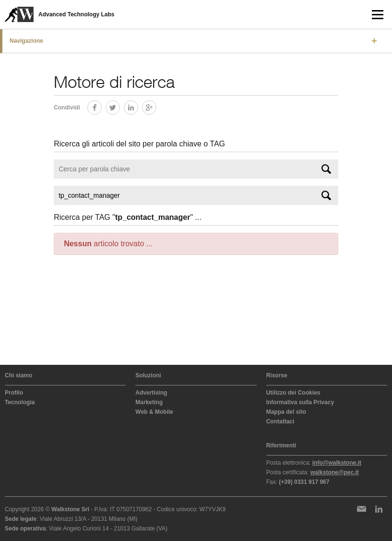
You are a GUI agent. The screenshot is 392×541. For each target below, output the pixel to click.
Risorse (277, 375)
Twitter (120, 106)
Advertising (151, 393)
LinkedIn (138, 106)
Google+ (156, 106)
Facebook (101, 106)
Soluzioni (148, 375)
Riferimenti (281, 445)
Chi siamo (18, 375)
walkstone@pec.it (335, 472)
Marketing (149, 402)
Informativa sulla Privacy (300, 402)
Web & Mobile (154, 412)
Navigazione (26, 41)
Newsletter (361, 509)
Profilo (14, 393)
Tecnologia (20, 402)
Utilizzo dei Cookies (293, 393)
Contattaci (280, 421)
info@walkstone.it (337, 463)
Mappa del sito (286, 412)
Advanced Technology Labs (76, 14)
